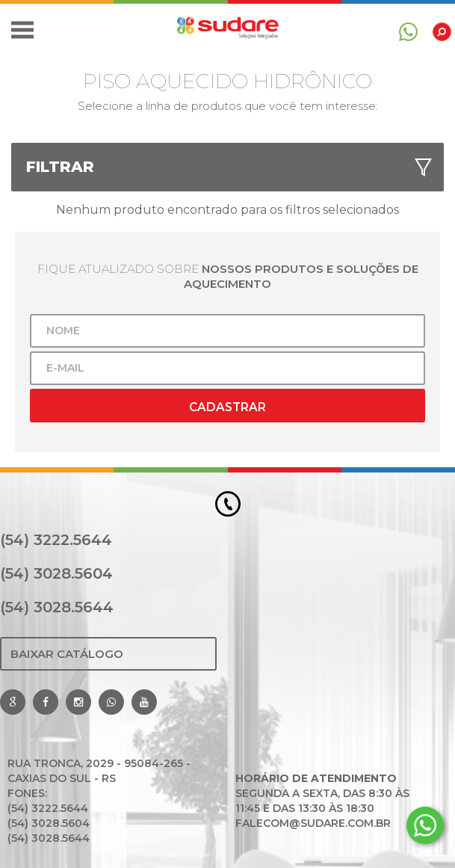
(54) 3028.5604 (56, 573)
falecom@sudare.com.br (313, 823)
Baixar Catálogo (67, 654)
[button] (22, 30)
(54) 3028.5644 (57, 607)
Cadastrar (227, 407)
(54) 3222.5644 (56, 540)
